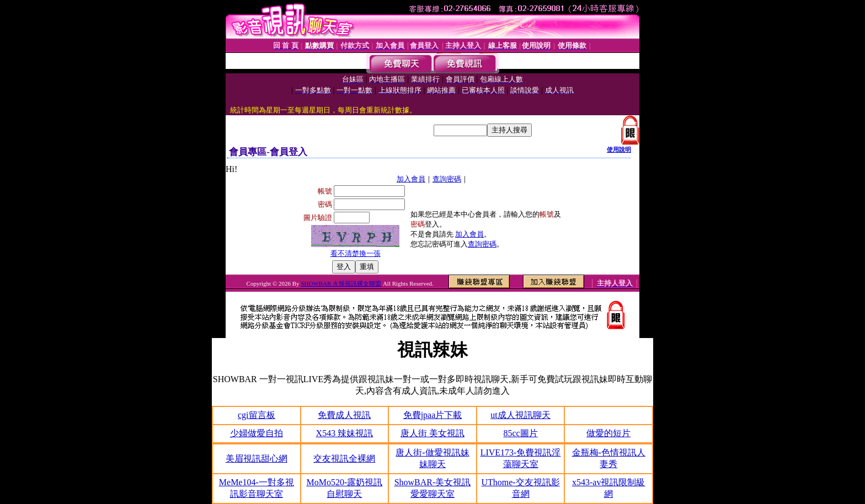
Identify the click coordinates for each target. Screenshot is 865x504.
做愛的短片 (608, 433)
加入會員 (411, 179)
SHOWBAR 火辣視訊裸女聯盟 (341, 283)
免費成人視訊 (344, 415)
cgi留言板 (257, 415)
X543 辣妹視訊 (345, 433)
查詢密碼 (447, 179)
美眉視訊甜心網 (257, 459)
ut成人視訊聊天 (520, 415)
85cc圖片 (520, 433)
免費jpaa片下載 (433, 415)
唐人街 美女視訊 (432, 433)
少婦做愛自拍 (257, 433)
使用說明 (619, 149)
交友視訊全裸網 (344, 459)
